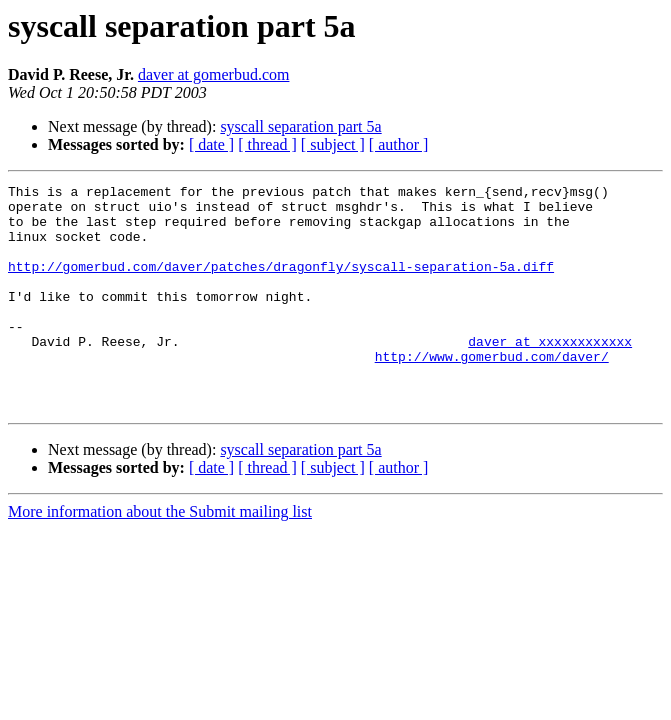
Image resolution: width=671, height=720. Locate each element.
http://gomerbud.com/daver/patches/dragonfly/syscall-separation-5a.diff (281, 284)
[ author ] (399, 144)
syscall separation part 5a (300, 126)
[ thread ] (267, 144)
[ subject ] (333, 144)
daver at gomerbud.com (214, 74)
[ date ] (211, 144)
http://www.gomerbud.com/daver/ (492, 392)
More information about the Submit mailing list (160, 556)
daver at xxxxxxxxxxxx (550, 374)
